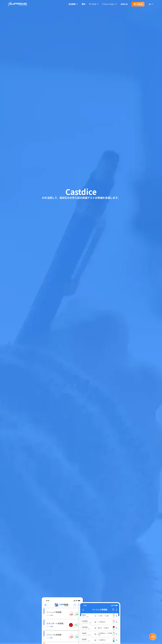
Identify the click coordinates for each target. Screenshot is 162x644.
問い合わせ (138, 4)
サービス (94, 4)
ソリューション (109, 4)
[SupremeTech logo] (17, 4)
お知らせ (124, 4)
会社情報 (73, 4)
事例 (83, 4)
